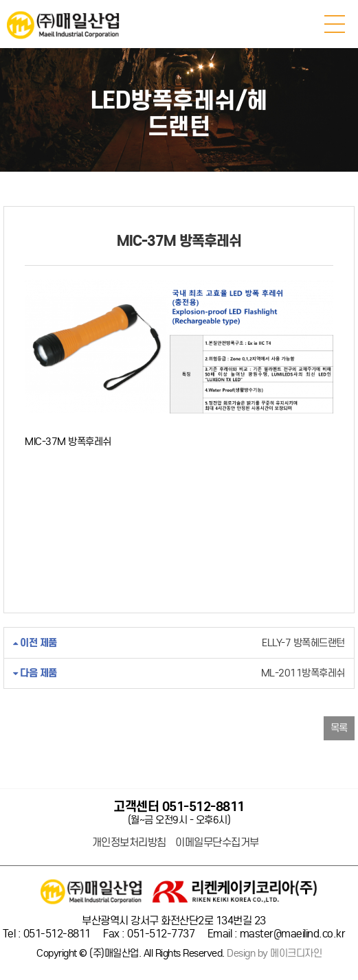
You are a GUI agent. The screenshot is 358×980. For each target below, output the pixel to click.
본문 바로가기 (0, 0)
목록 (339, 728)
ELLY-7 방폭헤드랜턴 (179, 643)
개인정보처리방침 (129, 843)
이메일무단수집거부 (217, 843)
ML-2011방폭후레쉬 (179, 673)
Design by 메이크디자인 (274, 954)
